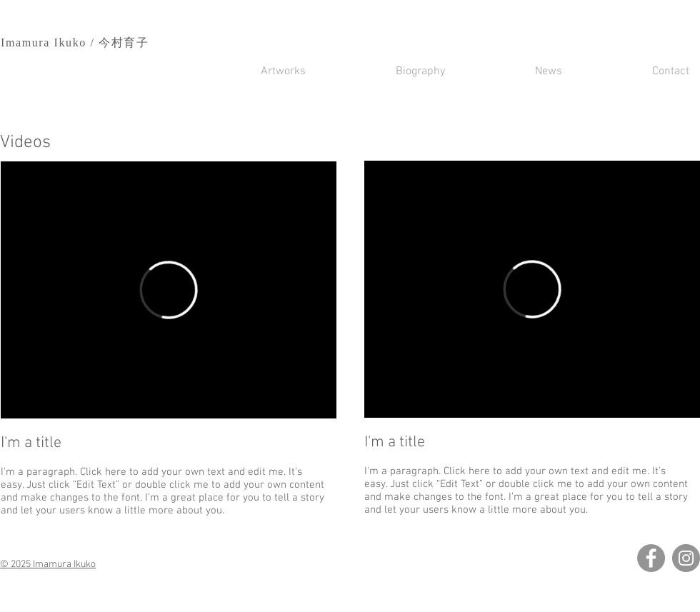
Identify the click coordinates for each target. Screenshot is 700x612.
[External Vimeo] (169, 290)
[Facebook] (651, 558)
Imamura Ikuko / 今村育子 (75, 42)
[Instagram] (686, 558)
